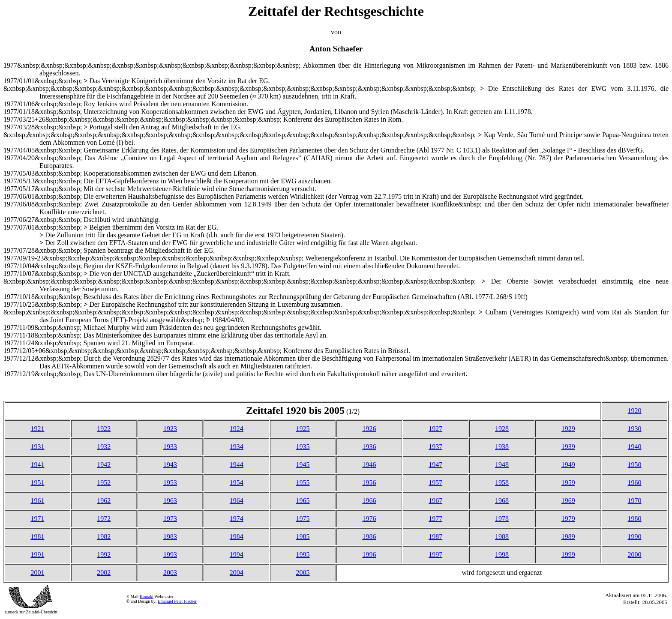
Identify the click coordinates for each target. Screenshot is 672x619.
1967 (435, 501)
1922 (104, 429)
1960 (635, 483)
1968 (502, 501)
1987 (435, 537)
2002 (104, 573)
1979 (568, 519)
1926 (369, 429)
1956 (369, 483)
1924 (237, 429)
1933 (170, 447)
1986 (369, 537)
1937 (435, 447)
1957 (435, 483)
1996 (369, 555)
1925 (303, 429)
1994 (237, 555)
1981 (37, 537)
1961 (37, 501)
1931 (37, 447)
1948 (502, 465)
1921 (37, 429)
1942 (104, 465)
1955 (303, 483)
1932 (104, 447)
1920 (635, 411)
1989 (568, 537)
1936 (369, 447)
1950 (635, 465)
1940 (635, 447)
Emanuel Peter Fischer (177, 601)
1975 (303, 519)
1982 (104, 537)
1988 (502, 537)
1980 (635, 519)
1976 (369, 519)
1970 (635, 501)
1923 (170, 429)
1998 (502, 555)
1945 (303, 465)
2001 (37, 573)
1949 (568, 465)
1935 (303, 447)
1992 (104, 555)
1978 (502, 519)
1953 (170, 483)
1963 (170, 501)
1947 (435, 465)
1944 (237, 465)
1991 (37, 555)
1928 (502, 429)
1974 (237, 519)
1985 (303, 537)
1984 (237, 537)
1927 (435, 429)
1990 (635, 537)
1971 (37, 519)
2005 (303, 573)
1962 (104, 501)
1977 (435, 519)
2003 (170, 573)
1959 (568, 483)
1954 (237, 483)
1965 (303, 501)
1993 (170, 555)
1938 (502, 447)
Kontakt (147, 597)
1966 (369, 501)
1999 (568, 555)
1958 (502, 483)
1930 (635, 429)
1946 (369, 465)
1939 (568, 447)
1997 (435, 555)
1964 (237, 501)
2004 (237, 573)
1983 (170, 537)
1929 (568, 429)
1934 (237, 447)
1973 (170, 519)
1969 (568, 501)
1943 (170, 465)
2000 (635, 555)
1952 (104, 483)
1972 (104, 519)
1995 (303, 555)
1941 (37, 465)
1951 (37, 483)
